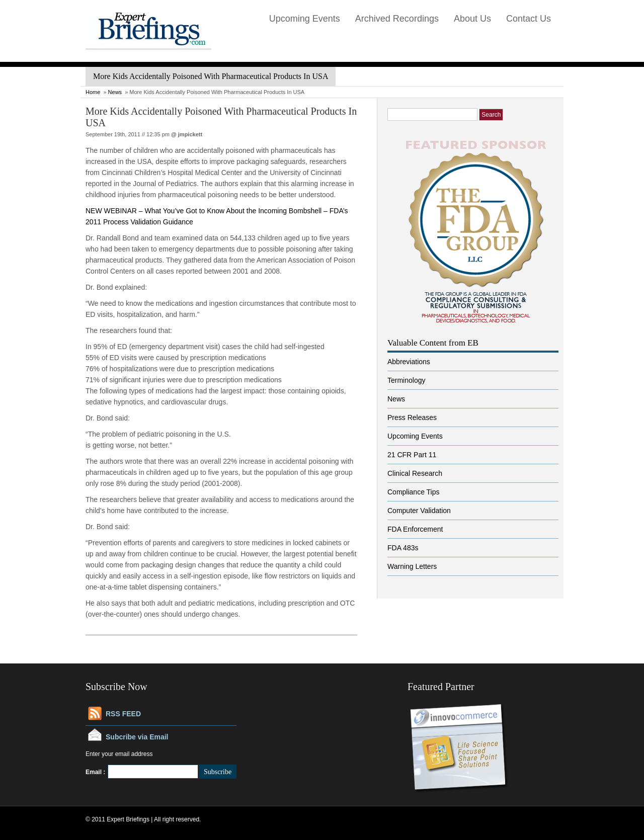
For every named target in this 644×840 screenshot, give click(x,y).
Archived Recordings (397, 19)
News (115, 92)
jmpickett (190, 134)
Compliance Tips (414, 492)
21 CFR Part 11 (412, 455)
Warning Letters (412, 566)
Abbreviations (409, 362)
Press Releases (412, 417)
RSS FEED (123, 714)
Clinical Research (415, 473)
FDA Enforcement (415, 529)
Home (93, 92)
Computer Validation (419, 511)
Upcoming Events (305, 19)
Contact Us (529, 19)
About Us (472, 19)
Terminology (406, 380)
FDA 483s (403, 548)
